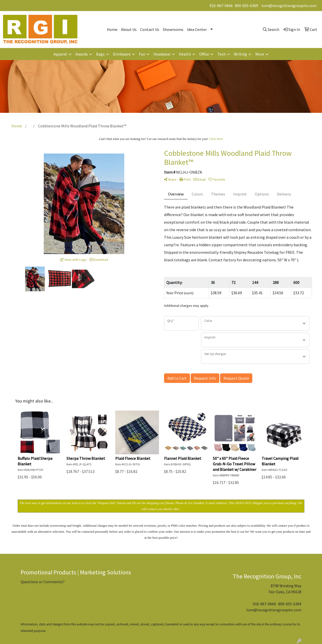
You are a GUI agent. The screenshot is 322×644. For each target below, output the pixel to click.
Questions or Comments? (43, 582)
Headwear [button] (162, 54)
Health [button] (185, 54)
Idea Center (197, 29)
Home (112, 29)
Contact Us (150, 29)
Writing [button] (240, 54)
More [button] (260, 54)
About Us (129, 29)
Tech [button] (222, 54)
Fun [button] (142, 54)
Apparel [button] (60, 54)
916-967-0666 (221, 6)
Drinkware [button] (122, 54)
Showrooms (173, 29)
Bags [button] (100, 54)
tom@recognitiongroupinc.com (289, 6)
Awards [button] (82, 54)
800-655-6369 (247, 6)
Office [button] (204, 54)
